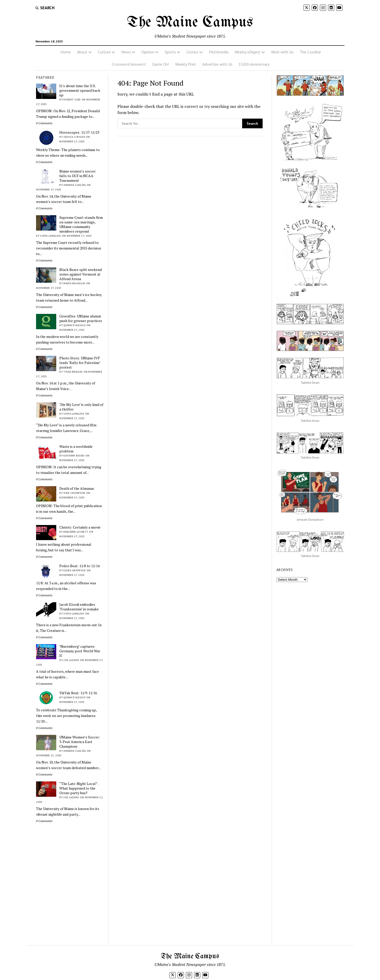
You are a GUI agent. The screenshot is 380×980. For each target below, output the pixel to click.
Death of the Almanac (77, 488)
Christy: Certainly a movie (80, 527)
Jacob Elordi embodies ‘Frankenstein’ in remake (79, 607)
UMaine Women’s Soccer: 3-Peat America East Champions (80, 742)
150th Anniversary (254, 64)
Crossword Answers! (129, 64)
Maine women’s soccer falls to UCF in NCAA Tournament (77, 176)
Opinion (148, 52)
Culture (104, 52)
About (82, 52)
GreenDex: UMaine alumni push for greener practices (81, 318)
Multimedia (219, 52)
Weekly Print (186, 64)
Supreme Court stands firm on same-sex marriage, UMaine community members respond (81, 224)
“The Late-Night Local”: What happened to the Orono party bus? (79, 788)
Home (66, 52)
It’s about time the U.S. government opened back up (80, 90)
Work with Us (282, 52)
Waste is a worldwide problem (76, 449)
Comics (192, 52)
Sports (170, 52)
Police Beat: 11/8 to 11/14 (79, 566)
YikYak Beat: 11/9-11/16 (78, 693)
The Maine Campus (190, 22)
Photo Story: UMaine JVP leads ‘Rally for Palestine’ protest (80, 363)
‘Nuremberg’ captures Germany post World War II (80, 651)
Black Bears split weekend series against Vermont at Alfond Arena (81, 274)
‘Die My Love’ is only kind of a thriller (81, 407)
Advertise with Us (217, 64)
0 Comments (44, 123)
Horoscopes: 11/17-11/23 (79, 132)
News (126, 52)
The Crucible (310, 52)
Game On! (161, 64)
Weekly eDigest (248, 52)
